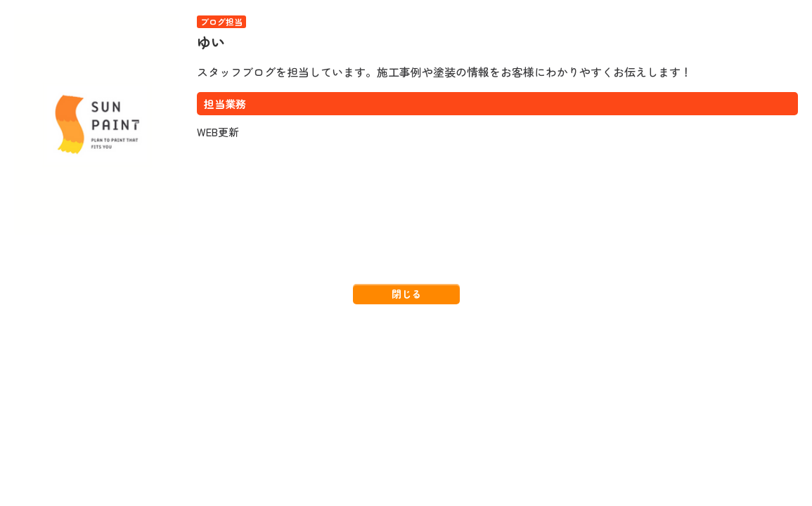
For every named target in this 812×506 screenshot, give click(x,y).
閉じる (406, 294)
